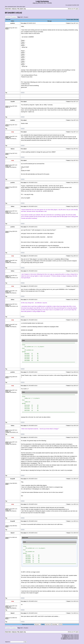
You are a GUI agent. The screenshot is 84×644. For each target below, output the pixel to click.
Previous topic (70, 19)
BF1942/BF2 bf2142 (13, 13)
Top (6, 93)
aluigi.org (14, 9)
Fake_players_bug (21, 9)
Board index (8, 9)
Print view (8, 19)
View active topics (21, 7)
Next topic (76, 19)
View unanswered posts (10, 7)
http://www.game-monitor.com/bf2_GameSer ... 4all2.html (37, 237)
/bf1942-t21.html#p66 (27, 330)
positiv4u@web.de (48, 191)
